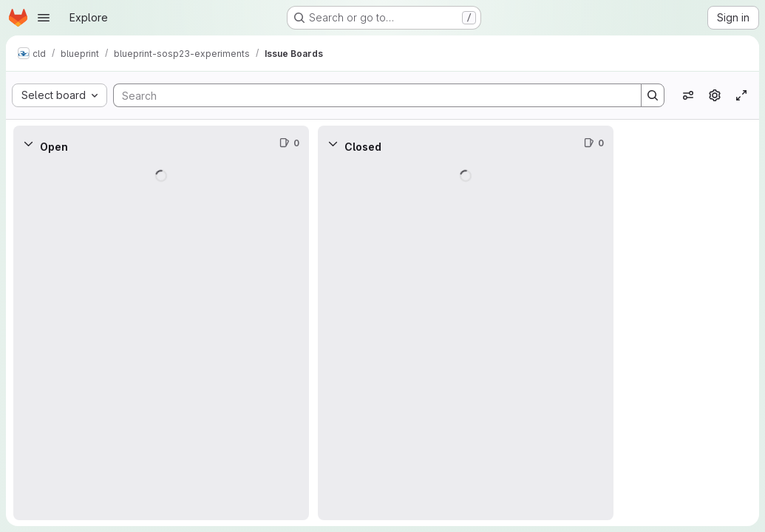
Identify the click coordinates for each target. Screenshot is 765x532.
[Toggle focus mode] (741, 95)
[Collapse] (28, 143)
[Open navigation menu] (44, 18)
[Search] (370, 95)
